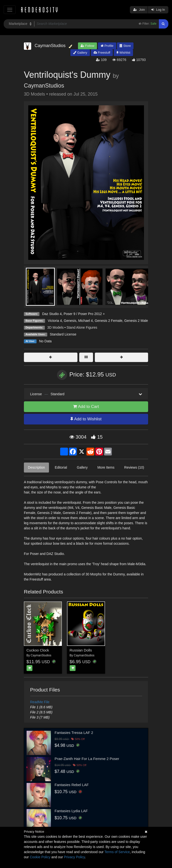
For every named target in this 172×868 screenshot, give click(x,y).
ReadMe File (40, 702)
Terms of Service (117, 852)
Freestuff (102, 53)
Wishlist (123, 53)
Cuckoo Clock (38, 650)
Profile (107, 46)
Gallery (80, 53)
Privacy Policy (74, 857)
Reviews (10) (134, 467)
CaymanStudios (44, 86)
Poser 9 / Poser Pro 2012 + (84, 314)
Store (125, 46)
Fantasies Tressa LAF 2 (74, 733)
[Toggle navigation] (10, 10)
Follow (87, 46)
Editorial (61, 467)
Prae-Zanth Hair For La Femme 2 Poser (87, 759)
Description (37, 467)
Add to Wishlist (86, 419)
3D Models (55, 327)
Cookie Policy (40, 857)
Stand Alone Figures (82, 327)
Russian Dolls (81, 650)
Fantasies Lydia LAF (71, 811)
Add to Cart (86, 407)
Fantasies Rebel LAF (72, 785)
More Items (106, 467)
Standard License (63, 334)
